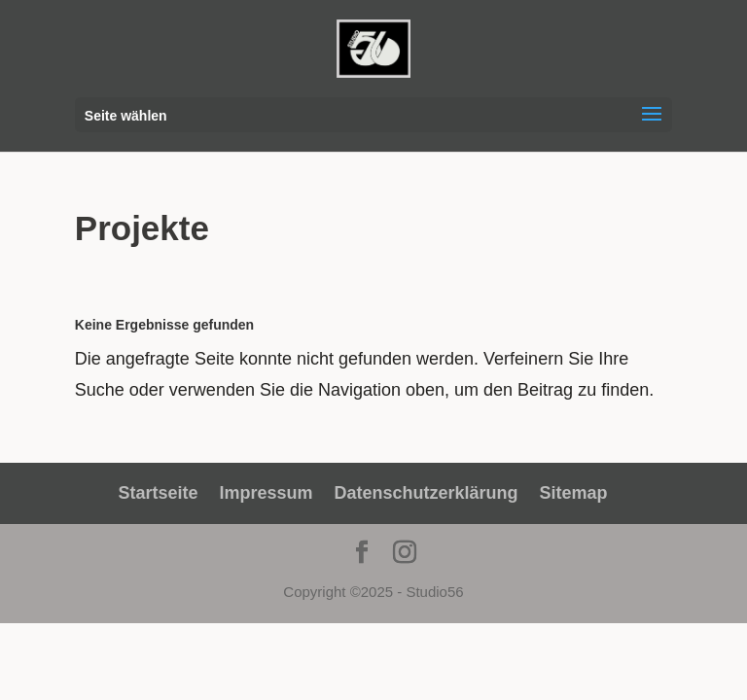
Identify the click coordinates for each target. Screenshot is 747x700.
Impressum (266, 493)
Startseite (158, 493)
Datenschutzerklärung (427, 493)
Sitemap (574, 493)
